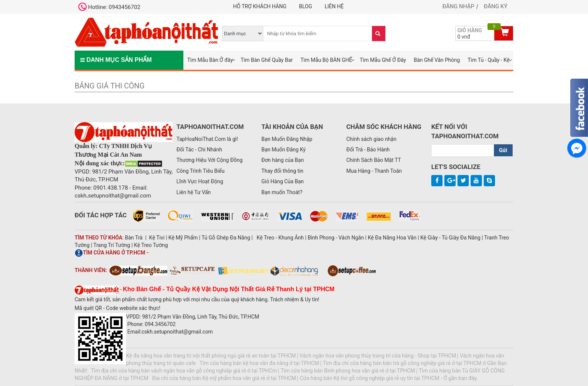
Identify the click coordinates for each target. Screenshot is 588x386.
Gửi (503, 150)
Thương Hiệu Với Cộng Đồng (209, 160)
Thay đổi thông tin (282, 171)
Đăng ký (496, 6)
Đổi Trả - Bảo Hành (368, 150)
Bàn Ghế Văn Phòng (437, 60)
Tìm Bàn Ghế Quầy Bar (266, 60)
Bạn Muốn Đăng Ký (283, 150)
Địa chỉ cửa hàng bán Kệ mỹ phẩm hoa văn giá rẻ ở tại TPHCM (224, 378)
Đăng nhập (458, 6)
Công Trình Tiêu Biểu (200, 171)
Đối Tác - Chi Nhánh (199, 150)
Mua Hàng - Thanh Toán (374, 171)
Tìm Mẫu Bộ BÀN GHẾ (326, 60)
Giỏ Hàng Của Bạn (283, 181)
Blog (305, 6)
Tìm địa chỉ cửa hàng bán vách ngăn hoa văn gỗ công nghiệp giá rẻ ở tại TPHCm (184, 371)
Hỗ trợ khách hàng (260, 6)
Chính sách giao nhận (371, 139)
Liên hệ (334, 6)
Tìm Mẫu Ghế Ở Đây (383, 60)
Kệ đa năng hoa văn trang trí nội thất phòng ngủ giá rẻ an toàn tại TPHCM (211, 356)
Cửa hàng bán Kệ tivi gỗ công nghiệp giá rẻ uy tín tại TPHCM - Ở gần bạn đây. (389, 378)
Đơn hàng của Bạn (283, 160)
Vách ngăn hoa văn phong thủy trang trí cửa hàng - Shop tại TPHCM (378, 356)
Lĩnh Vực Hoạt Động (200, 181)
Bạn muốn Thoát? (282, 192)
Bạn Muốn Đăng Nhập (287, 139)
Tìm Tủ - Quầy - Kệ (489, 60)
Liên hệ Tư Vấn (193, 192)
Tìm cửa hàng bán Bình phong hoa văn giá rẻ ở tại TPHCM (348, 371)
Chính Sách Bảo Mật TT (373, 160)
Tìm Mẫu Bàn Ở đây (210, 60)
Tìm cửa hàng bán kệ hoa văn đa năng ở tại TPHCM (259, 363)
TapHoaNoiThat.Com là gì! (207, 139)
